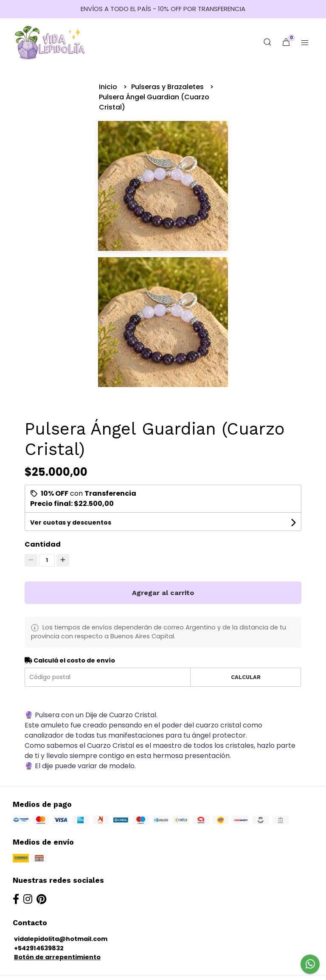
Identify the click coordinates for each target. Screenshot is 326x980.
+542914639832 (39, 948)
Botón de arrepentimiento (57, 957)
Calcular (246, 677)
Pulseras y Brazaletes (168, 87)
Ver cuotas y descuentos (71, 522)
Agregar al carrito (163, 593)
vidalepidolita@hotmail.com (61, 939)
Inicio (109, 87)
